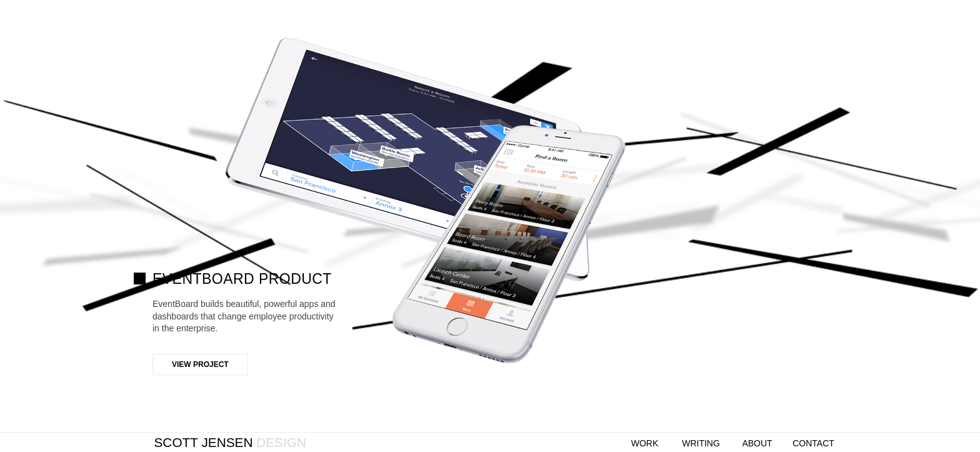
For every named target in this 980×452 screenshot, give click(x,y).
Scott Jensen (230, 442)
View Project (200, 364)
